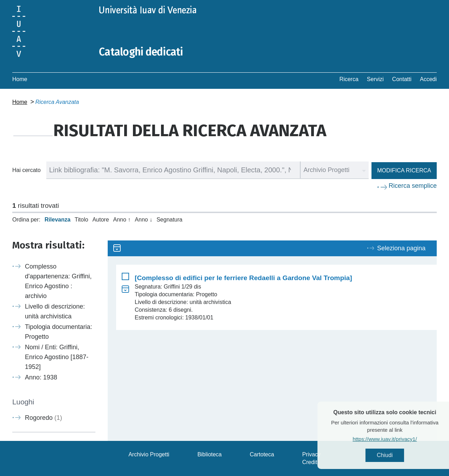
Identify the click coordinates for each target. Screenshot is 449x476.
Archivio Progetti (149, 454)
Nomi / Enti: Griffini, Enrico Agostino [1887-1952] (57, 357)
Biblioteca (210, 454)
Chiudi (400, 455)
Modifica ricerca (404, 170)
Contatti (402, 79)
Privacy (311, 454)
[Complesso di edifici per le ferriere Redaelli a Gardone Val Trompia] (243, 278)
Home (20, 79)
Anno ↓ (143, 220)
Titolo (82, 220)
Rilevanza (58, 220)
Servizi (375, 79)
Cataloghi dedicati (141, 52)
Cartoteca (262, 454)
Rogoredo (43, 418)
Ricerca (349, 79)
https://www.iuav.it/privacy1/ (400, 439)
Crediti (310, 462)
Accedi (428, 79)
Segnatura (169, 220)
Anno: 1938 (41, 377)
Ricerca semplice (413, 186)
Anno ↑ (122, 220)
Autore (100, 220)
